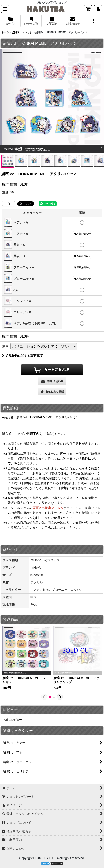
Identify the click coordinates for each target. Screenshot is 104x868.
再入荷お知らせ (82, 234)
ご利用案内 (32, 434)
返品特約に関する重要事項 (22, 356)
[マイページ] (98, 9)
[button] (5, 9)
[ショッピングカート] (88, 9)
